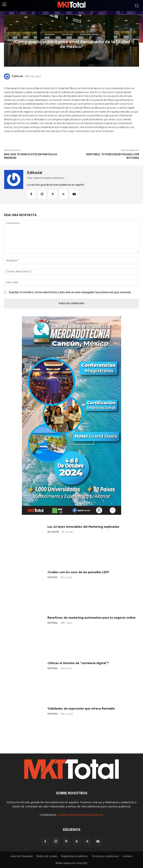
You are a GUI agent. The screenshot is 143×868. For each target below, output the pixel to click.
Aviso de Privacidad (21, 856)
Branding (50, 35)
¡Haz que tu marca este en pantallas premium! (30, 156)
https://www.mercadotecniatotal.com (46, 178)
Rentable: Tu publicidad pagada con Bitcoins (113, 156)
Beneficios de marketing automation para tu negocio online (91, 618)
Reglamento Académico (75, 856)
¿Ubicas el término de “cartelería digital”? (78, 663)
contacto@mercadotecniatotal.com (80, 815)
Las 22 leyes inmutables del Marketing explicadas (83, 527)
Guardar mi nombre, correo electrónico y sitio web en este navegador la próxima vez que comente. (70, 292)
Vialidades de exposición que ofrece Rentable (81, 709)
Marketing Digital (89, 35)
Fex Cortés (53, 532)
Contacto (128, 856)
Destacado (67, 35)
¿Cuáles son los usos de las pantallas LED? (78, 572)
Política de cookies (47, 856)
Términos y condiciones (105, 856)
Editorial (17, 76)
